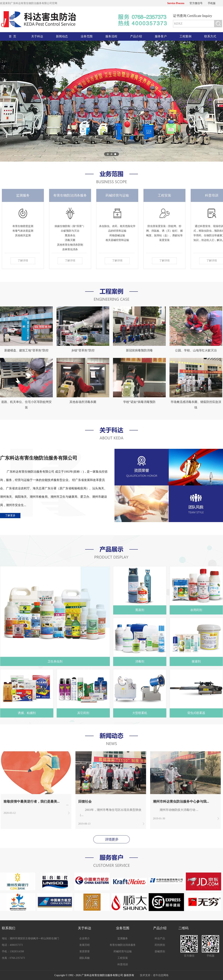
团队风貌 (85, 958)
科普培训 (123, 964)
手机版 (212, 3)
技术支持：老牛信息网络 (154, 975)
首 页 (12, 36)
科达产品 (160, 938)
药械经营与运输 (123, 951)
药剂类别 (160, 945)
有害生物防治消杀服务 (123, 945)
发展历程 (85, 945)
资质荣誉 (85, 951)
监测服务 (123, 938)
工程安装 (123, 958)
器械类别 (160, 951)
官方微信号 (196, 3)
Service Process (176, 3)
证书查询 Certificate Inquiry (193, 16)
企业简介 (85, 938)
